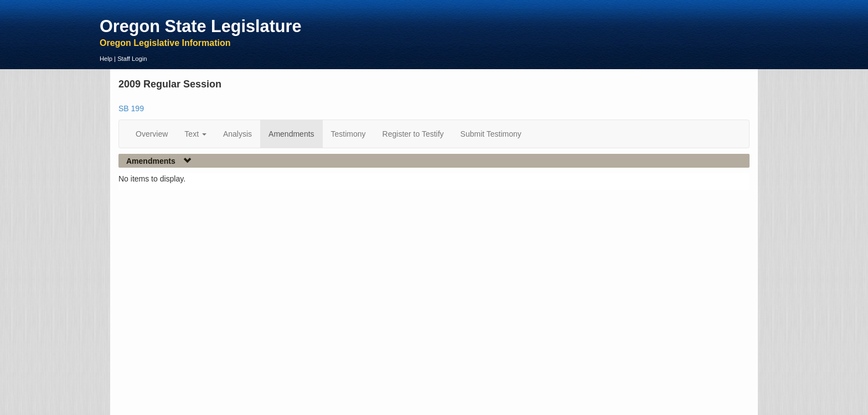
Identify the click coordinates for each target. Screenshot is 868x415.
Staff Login (132, 59)
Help (106, 59)
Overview (152, 134)
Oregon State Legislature (201, 26)
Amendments (291, 134)
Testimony (348, 134)
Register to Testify (413, 134)
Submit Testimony (491, 134)
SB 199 (131, 108)
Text (195, 134)
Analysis (237, 134)
